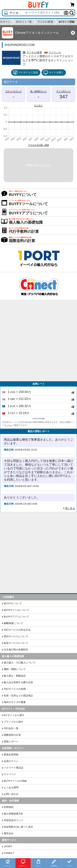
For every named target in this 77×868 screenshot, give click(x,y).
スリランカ (55, 52)
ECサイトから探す (14, 715)
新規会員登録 (11, 755)
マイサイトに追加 (25, 73)
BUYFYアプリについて (16, 617)
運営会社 (9, 833)
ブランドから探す (14, 722)
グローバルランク (14, 91)
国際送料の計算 (12, 735)
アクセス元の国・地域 (38, 145)
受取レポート (11, 742)
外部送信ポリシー (14, 820)
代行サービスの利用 (15, 689)
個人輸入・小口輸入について (20, 663)
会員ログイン (11, 761)
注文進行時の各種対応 (16, 650)
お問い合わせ (11, 794)
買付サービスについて (16, 636)
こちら (9, 425)
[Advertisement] (38, 341)
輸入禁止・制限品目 (15, 676)
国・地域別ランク (38, 91)
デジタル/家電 (34, 52)
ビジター (38, 105)
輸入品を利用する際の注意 (18, 682)
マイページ (10, 774)
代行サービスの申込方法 (17, 630)
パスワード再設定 (14, 768)
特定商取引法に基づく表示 (18, 827)
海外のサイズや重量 (15, 702)
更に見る (70, 508)
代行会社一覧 (11, 728)
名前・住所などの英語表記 (18, 696)
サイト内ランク (64, 91)
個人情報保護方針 (14, 814)
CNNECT (9, 853)
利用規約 (9, 807)
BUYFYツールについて (16, 610)
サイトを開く (53, 73)
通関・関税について (15, 669)
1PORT (8, 846)
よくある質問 (11, 787)
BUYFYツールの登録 (15, 781)
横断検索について (14, 623)
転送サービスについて (16, 643)
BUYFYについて (13, 603)
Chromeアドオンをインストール (37, 33)
